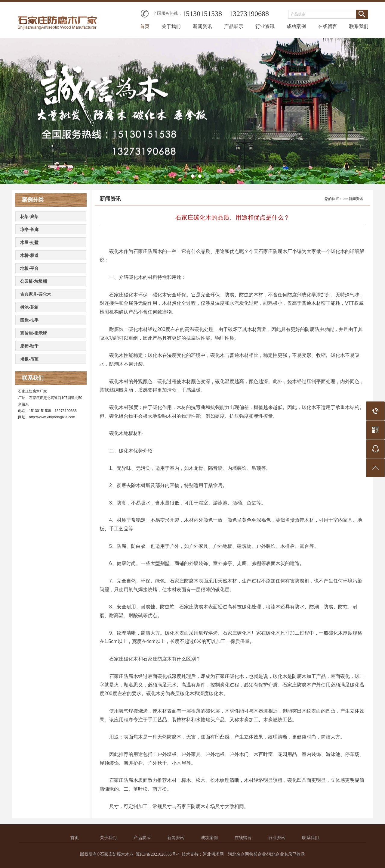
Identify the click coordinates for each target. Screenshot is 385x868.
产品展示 (234, 26)
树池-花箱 (29, 307)
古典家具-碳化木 (36, 294)
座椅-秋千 (29, 346)
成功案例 (296, 26)
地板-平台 (29, 268)
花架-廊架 (29, 217)
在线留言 (328, 26)
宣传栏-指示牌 (34, 333)
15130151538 (202, 14)
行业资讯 (265, 26)
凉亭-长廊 (29, 229)
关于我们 (171, 26)
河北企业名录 (280, 854)
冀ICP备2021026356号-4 (157, 854)
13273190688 (249, 14)
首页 (145, 26)
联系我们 (359, 26)
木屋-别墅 (29, 242)
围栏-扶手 (29, 320)
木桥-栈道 (29, 255)
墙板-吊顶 (29, 359)
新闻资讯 (202, 26)
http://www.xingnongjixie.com (52, 417)
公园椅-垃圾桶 (34, 281)
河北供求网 (213, 854)
